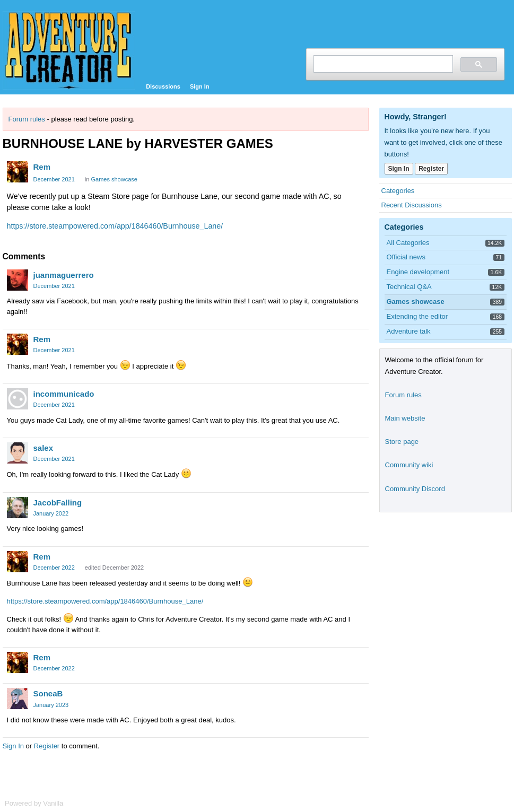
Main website (405, 418)
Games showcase (114, 179)
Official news (406, 257)
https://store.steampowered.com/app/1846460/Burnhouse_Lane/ (115, 226)
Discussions (163, 86)
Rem (42, 167)
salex (43, 448)
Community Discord (415, 489)
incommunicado (64, 394)
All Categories (408, 243)
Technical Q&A (409, 287)
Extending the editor (417, 316)
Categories (398, 191)
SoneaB (48, 693)
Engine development (418, 272)
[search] (382, 64)
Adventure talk (409, 331)
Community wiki (409, 465)
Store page (402, 442)
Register (47, 746)
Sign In (200, 86)
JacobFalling (58, 503)
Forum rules (27, 119)
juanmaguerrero (64, 275)
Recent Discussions (412, 205)
